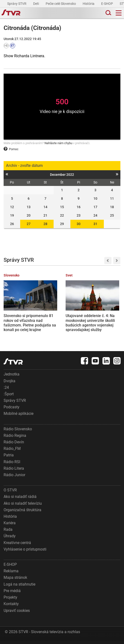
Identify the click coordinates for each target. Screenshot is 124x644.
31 (95, 224)
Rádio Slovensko (18, 432)
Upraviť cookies (17, 613)
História (89, 4)
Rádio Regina (15, 438)
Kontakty (11, 607)
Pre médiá (12, 594)
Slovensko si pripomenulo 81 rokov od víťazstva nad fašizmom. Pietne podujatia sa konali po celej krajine (20, 319)
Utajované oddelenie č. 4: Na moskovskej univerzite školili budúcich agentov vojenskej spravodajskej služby (60, 321)
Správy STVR (17, 4)
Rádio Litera (14, 471)
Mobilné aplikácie (19, 417)
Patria (9, 458)
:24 (6, 390)
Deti (36, 4)
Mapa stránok (15, 581)
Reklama (11, 574)
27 (29, 224)
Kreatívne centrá (17, 546)
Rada (8, 532)
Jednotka (12, 377)
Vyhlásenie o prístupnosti (25, 552)
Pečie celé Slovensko (61, 4)
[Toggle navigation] (119, 13)
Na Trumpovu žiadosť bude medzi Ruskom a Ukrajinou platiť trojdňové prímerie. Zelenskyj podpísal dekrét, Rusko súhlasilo (103, 321)
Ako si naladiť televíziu (23, 506)
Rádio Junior (14, 478)
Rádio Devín (14, 445)
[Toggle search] (108, 13)
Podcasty (12, 410)
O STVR (10, 493)
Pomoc (11, 149)
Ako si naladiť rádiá (20, 499)
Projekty (10, 600)
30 (79, 224)
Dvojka (9, 384)
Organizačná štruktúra (22, 513)
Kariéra (10, 526)
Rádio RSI (12, 465)
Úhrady (10, 539)
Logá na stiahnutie (19, 587)
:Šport (9, 397)
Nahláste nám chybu (58, 143)
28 (45, 224)
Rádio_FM (12, 451)
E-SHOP (107, 4)
